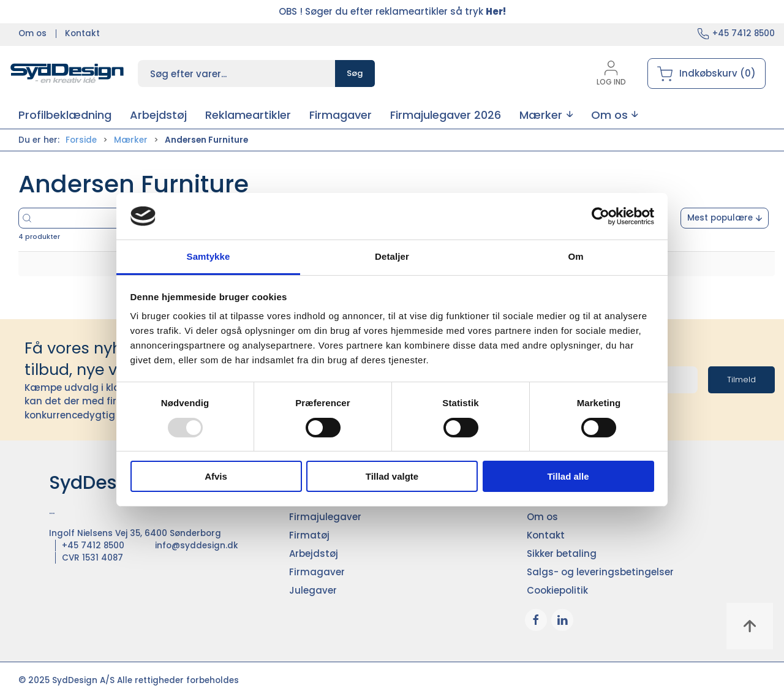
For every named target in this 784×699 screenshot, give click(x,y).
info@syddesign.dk (197, 546)
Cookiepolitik (557, 590)
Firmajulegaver (325, 517)
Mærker (131, 140)
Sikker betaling (562, 554)
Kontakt (82, 33)
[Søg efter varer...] (115, 218)
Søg (355, 73)
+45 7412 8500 (744, 33)
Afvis (216, 476)
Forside (81, 140)
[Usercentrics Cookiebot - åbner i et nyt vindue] (601, 216)
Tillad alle (568, 476)
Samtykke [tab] (209, 256)
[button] (546, 115)
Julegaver (313, 590)
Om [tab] (575, 256)
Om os (32, 33)
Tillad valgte (392, 476)
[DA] (67, 74)
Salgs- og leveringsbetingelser (600, 572)
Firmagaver (317, 572)
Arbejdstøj (314, 554)
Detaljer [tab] (392, 256)
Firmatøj (309, 535)
